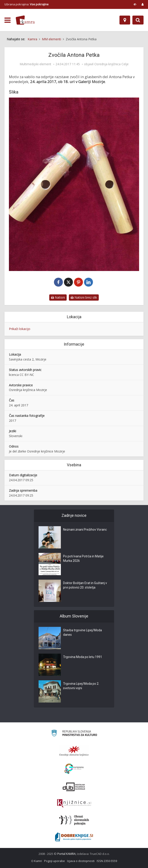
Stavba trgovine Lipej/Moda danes (82, 632)
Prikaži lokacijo (20, 329)
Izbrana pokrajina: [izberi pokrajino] (27, 4)
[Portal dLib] (74, 787)
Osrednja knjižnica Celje (111, 64)
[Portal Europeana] (74, 769)
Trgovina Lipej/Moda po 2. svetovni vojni (81, 686)
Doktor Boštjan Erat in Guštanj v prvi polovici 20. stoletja (85, 585)
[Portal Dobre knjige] (74, 837)
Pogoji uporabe (54, 861)
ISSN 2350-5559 (107, 861)
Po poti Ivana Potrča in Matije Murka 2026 (83, 558)
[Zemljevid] (125, 20)
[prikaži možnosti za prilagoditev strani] (135, 4)
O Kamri (37, 861)
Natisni (58, 297)
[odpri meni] (7, 20)
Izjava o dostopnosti (81, 861)
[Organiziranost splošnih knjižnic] (74, 751)
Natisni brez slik (84, 297)
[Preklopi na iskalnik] (138, 20)
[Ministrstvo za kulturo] (74, 734)
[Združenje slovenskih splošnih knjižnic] (74, 803)
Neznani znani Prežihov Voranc (85, 530)
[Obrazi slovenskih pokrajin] (74, 820)
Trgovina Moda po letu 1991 (83, 657)
